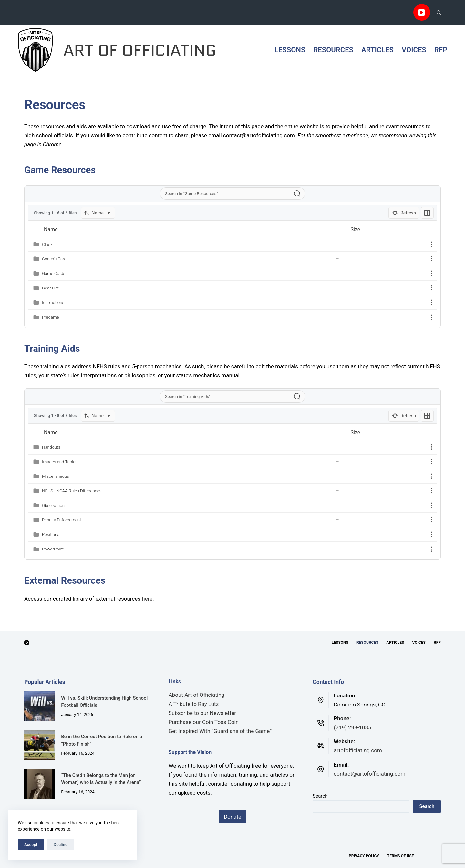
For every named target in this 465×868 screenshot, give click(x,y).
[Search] (439, 12)
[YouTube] (422, 12)
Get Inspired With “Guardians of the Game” (220, 731)
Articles (377, 50)
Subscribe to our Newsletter (202, 713)
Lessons (290, 50)
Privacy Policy (364, 856)
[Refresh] (404, 213)
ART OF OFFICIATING (140, 50)
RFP (441, 50)
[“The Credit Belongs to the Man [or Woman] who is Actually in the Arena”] (39, 784)
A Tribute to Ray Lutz (194, 704)
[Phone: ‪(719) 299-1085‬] (321, 723)
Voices (414, 50)
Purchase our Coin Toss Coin (204, 722)
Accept (31, 845)
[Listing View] (427, 213)
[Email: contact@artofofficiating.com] (321, 769)
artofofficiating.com (358, 750)
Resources (333, 50)
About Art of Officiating (196, 695)
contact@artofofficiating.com (369, 774)
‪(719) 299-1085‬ (352, 727)
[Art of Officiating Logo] (35, 50)
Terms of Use (401, 856)
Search (320, 796)
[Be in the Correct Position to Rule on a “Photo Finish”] (39, 745)
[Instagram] (27, 643)
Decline (61, 845)
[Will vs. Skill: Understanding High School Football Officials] (39, 706)
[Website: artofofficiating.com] (321, 746)
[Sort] (98, 213)
